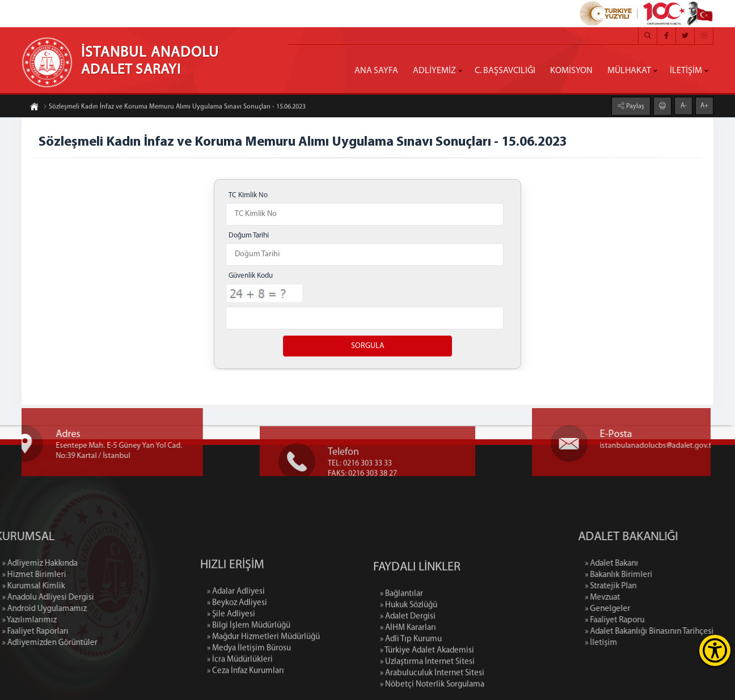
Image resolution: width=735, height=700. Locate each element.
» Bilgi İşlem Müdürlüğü (249, 682)
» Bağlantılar (402, 654)
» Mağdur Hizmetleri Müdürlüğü (263, 693)
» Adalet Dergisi (408, 677)
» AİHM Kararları (408, 688)
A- (684, 104)
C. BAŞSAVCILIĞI (505, 71)
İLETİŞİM (686, 71)
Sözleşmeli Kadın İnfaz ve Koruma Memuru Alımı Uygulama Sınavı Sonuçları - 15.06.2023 (174, 108)
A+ (704, 104)
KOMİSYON (571, 71)
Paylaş (634, 105)
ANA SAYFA (376, 71)
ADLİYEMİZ (434, 71)
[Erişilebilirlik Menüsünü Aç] (715, 650)
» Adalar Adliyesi (236, 648)
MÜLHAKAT (629, 71)
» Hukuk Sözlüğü (409, 666)
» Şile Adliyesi (231, 670)
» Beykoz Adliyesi (237, 659)
